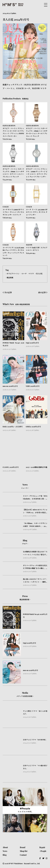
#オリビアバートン (13, 273)
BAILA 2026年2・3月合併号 (13, 427)
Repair (42, 847)
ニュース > (25, 488)
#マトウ (31, 273)
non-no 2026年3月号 (10, 386)
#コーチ (24, 273)
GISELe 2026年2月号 (33, 427)
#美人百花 (39, 273)
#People (43, 851)
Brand (23, 847)
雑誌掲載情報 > (25, 599)
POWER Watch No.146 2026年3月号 (13, 344)
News (5, 851)
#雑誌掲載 (10, 278)
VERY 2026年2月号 (33, 386)
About (5, 847)
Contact (23, 855)
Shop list (24, 851)
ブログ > (25, 544)
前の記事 (43, 292)
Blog (5, 855)
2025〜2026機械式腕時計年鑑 (37, 467)
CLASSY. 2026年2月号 (11, 467)
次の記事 (7, 292)
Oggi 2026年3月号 (32, 343)
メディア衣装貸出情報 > (25, 696)
